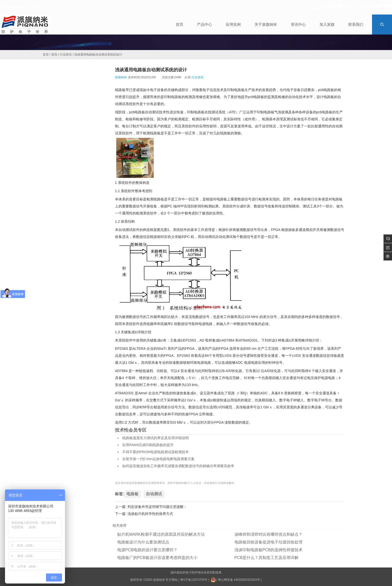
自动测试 (154, 494)
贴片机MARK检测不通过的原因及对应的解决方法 (161, 534)
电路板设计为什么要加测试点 (143, 542)
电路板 (132, 494)
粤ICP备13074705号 (194, 580)
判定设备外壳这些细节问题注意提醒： (157, 507)
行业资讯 (66, 55)
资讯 (54, 55)
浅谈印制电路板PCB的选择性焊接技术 (269, 550)
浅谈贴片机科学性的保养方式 (150, 514)
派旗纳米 (121, 77)
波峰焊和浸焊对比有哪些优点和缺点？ (268, 534)
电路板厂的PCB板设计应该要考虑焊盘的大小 (157, 558)
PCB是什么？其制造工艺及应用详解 (267, 558)
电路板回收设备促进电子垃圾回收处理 (268, 542)
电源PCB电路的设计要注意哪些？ (147, 550)
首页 (46, 55)
